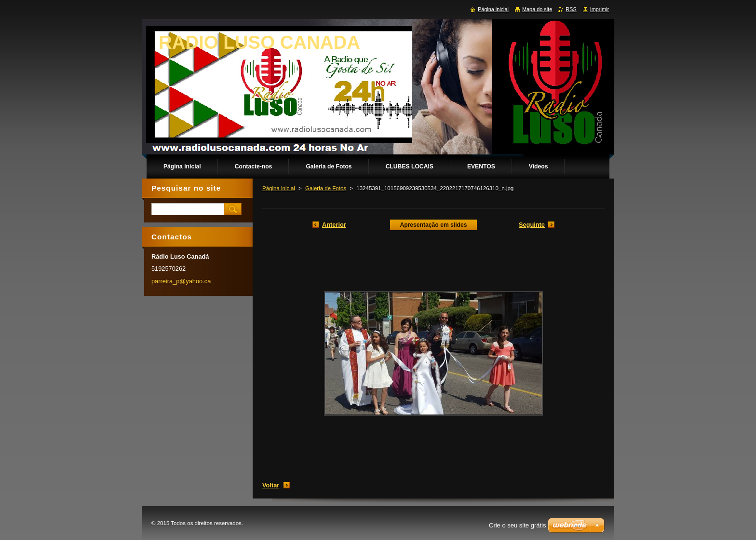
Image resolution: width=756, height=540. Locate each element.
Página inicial (279, 188)
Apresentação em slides (433, 225)
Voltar (271, 485)
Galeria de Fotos (326, 188)
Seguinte (532, 225)
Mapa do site (537, 9)
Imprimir (600, 9)
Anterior (334, 225)
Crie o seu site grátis (518, 525)
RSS (571, 9)
